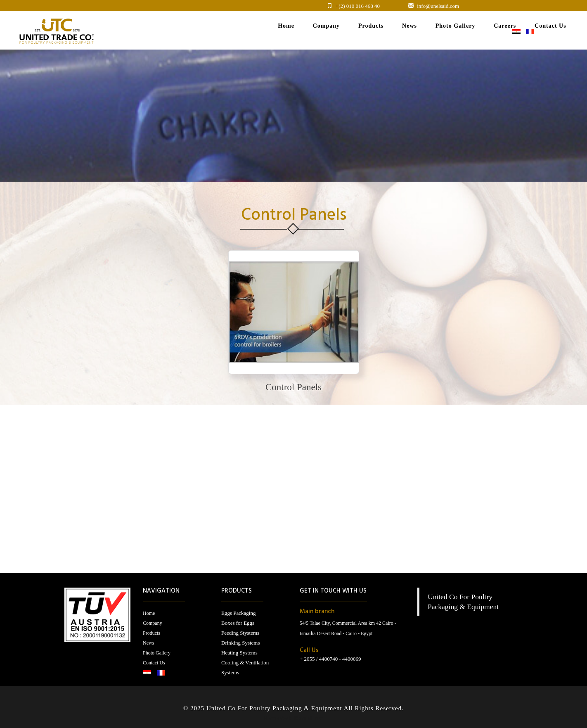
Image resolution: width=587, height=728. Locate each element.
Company (153, 623)
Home (149, 613)
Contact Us (154, 663)
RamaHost (309, 718)
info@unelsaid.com (438, 6)
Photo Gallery (157, 653)
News (148, 643)
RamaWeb (278, 718)
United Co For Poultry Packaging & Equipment (275, 708)
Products (151, 633)
